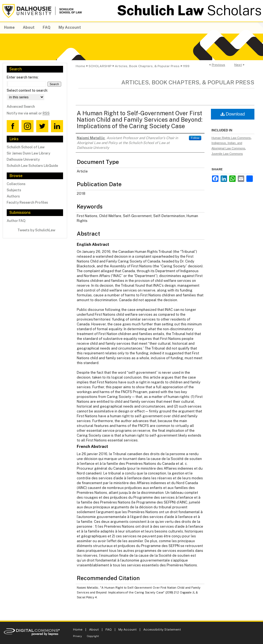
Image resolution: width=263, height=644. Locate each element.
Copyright (93, 636)
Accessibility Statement (162, 629)
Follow (195, 138)
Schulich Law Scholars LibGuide (32, 166)
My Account (127, 629)
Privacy (77, 636)
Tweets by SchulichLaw (36, 230)
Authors (13, 196)
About (94, 629)
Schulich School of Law (26, 147)
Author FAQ (16, 221)
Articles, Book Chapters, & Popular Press (147, 66)
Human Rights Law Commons (231, 138)
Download (233, 114)
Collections (16, 184)
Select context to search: (27, 90)
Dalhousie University (23, 159)
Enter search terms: (23, 77)
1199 (186, 66)
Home (80, 66)
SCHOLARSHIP (100, 66)
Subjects (14, 190)
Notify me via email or (28, 113)
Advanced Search (21, 107)
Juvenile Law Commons (227, 154)
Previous (218, 65)
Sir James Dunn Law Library (28, 153)
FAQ (109, 629)
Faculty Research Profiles (27, 202)
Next (238, 65)
